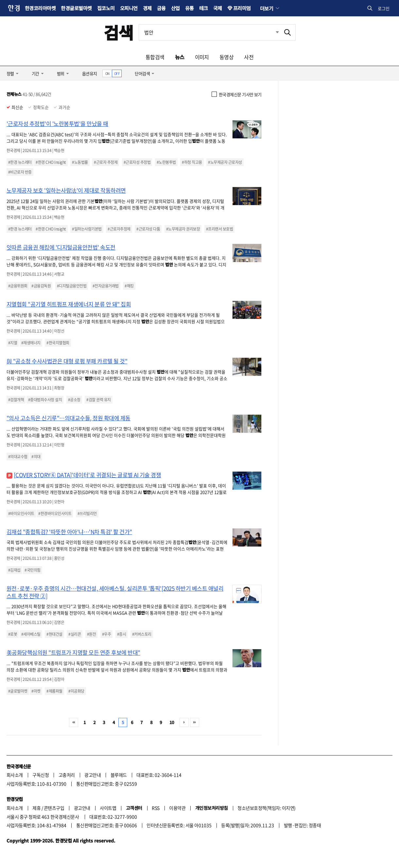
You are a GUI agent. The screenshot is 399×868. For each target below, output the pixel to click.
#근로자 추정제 (106, 162)
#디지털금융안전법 (72, 286)
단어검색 (142, 73)
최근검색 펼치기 (272, 32)
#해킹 (129, 286)
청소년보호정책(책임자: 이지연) (266, 808)
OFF (117, 73)
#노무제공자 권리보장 (183, 229)
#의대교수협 (18, 457)
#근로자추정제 (119, 229)
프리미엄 (242, 8)
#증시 (121, 634)
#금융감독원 (41, 286)
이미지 (202, 57)
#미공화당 (76, 691)
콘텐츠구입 (54, 808)
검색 (119, 32)
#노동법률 (80, 162)
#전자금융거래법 (106, 286)
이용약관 (177, 808)
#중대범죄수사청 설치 (45, 400)
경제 (147, 8)
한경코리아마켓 (40, 8)
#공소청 (74, 400)
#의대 (36, 457)
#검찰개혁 (16, 400)
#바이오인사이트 (21, 513)
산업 (175, 8)
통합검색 (155, 57)
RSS (156, 808)
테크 (204, 8)
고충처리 (67, 775)
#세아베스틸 (31, 634)
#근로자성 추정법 (137, 162)
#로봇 (13, 634)
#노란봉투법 (166, 162)
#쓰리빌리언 (87, 513)
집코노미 (106, 8)
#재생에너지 (31, 343)
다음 (184, 722)
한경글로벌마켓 (76, 8)
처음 (74, 722)
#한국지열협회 (58, 343)
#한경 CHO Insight (51, 162)
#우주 (106, 634)
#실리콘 (75, 634)
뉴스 (180, 57)
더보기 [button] (267, 8)
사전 (249, 57)
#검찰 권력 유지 (98, 400)
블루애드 (119, 775)
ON (107, 73)
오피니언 (129, 8)
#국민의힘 (32, 570)
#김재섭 (14, 570)
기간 (35, 73)
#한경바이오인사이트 (55, 513)
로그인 (384, 8)
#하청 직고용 (192, 162)
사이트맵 (108, 808)
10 (172, 722)
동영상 (226, 57)
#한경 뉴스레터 (20, 162)
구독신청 (41, 775)
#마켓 (36, 691)
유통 (190, 8)
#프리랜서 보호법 (219, 229)
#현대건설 (54, 634)
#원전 (91, 634)
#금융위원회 (18, 286)
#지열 (13, 343)
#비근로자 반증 (20, 172)
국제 (218, 8)
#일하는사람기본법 (87, 229)
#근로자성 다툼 (148, 229)
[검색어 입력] (209, 32)
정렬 (10, 73)
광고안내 (93, 775)
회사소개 (15, 775)
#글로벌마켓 (18, 691)
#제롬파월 (54, 691)
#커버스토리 (142, 634)
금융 (161, 8)
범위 (61, 73)
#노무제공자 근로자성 (225, 162)
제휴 (36, 808)
